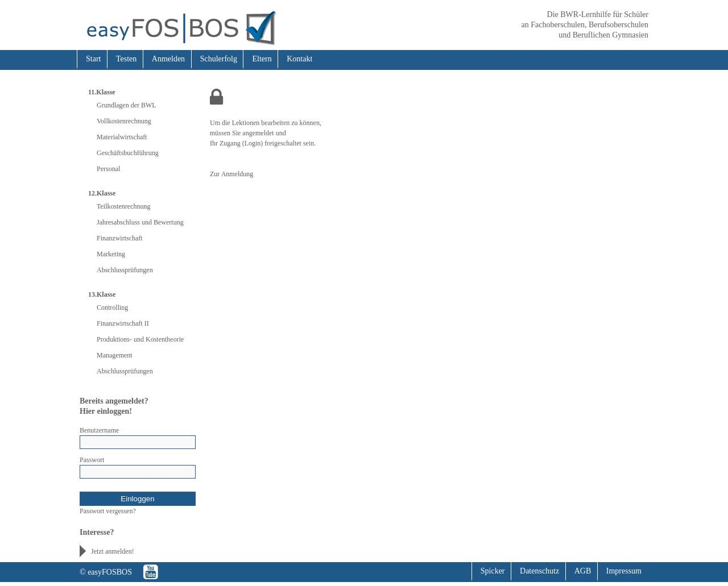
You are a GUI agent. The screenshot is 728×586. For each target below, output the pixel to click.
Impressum (624, 571)
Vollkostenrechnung (124, 121)
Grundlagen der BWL (127, 105)
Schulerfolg (219, 59)
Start (93, 59)
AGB (583, 571)
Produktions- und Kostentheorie (140, 339)
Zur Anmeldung (231, 174)
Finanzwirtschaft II (123, 323)
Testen (126, 59)
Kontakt (299, 59)
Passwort (92, 460)
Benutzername (99, 430)
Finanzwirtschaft (120, 238)
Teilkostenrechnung (123, 206)
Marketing (111, 254)
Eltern (262, 59)
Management (115, 355)
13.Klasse (102, 294)
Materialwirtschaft (122, 137)
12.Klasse (102, 193)
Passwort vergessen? (108, 511)
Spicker (493, 571)
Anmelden (168, 59)
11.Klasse (102, 92)
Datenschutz (539, 571)
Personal (108, 169)
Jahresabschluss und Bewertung (140, 222)
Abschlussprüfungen (125, 270)
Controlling (112, 307)
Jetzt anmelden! (113, 551)
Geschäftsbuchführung (128, 153)
